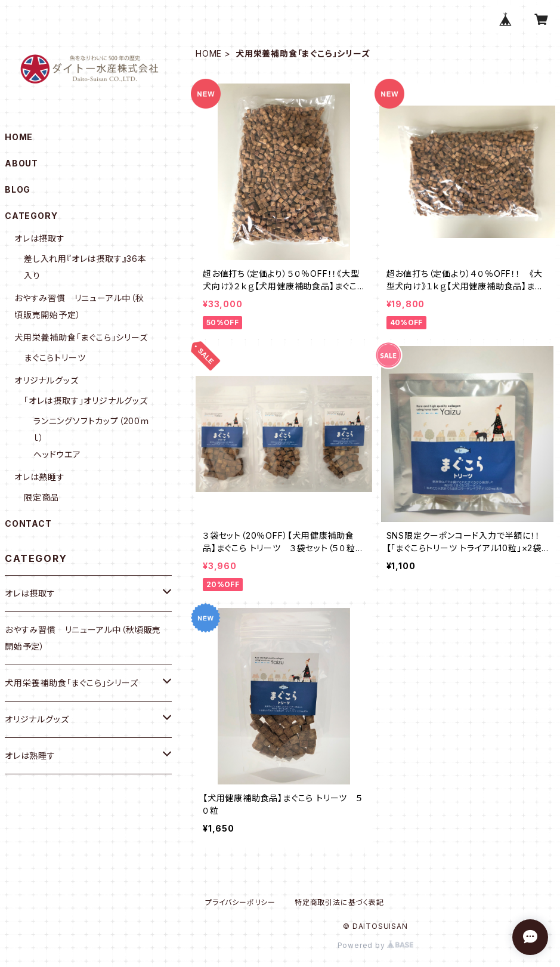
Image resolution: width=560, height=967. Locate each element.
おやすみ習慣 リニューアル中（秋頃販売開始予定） (83, 638)
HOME (209, 53)
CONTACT (28, 523)
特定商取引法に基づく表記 (339, 902)
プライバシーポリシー (240, 902)
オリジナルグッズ (46, 380)
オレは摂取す (40, 238)
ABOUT (21, 163)
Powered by (376, 945)
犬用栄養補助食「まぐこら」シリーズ (81, 337)
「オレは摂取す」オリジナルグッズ (86, 401)
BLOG (18, 189)
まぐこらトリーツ (55, 358)
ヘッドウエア (57, 454)
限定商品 (41, 497)
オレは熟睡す (40, 477)
